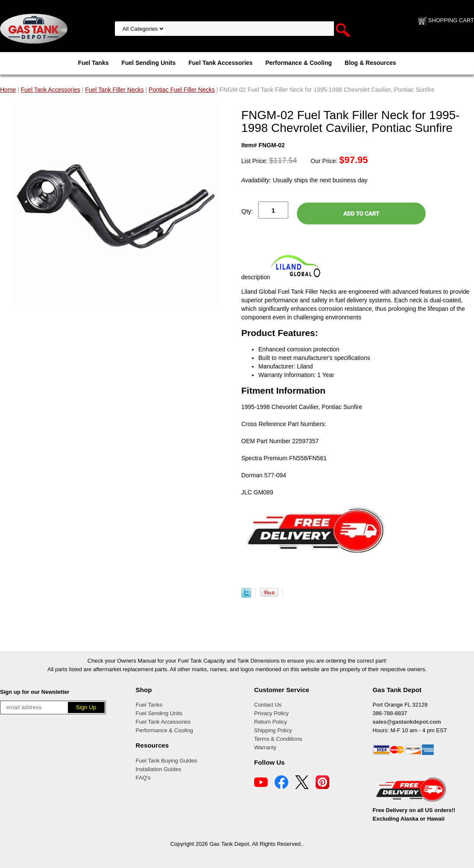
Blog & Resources (370, 63)
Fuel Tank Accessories (220, 63)
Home (8, 90)
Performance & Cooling (298, 63)
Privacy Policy (271, 713)
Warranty (265, 747)
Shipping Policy (273, 730)
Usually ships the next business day (304, 180)
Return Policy (271, 722)
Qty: (247, 211)
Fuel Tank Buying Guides (167, 761)
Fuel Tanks (93, 63)
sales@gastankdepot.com (407, 722)
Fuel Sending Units (148, 63)
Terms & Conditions (278, 739)
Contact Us (268, 705)
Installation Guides (159, 769)
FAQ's (143, 778)
